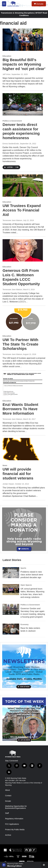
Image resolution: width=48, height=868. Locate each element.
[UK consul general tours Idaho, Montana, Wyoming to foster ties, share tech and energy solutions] (11, 590)
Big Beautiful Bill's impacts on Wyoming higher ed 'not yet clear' (24, 64)
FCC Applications (12, 824)
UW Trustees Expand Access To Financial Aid (22, 210)
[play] (4, 865)
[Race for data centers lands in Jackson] (11, 629)
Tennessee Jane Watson (12, 220)
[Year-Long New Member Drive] (24, 529)
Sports (23, 568)
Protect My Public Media (15, 830)
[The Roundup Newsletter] (24, 666)
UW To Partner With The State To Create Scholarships (20, 344)
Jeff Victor (7, 74)
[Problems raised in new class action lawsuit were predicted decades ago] (11, 573)
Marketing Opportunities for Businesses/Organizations (16, 807)
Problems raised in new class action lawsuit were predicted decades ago (32, 575)
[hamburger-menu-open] (4, 4)
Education (7, 56)
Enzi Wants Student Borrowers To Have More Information (20, 409)
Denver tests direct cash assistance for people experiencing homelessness (21, 131)
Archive (8, 835)
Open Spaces (26, 585)
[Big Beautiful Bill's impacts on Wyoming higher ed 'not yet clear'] (23, 40)
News (5, 465)
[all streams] (45, 865)
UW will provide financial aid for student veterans (18, 474)
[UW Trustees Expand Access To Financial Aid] (23, 186)
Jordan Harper (8, 484)
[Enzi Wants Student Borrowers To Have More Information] (23, 384)
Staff (7, 813)
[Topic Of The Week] (24, 719)
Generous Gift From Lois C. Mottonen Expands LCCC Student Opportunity (21, 277)
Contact (8, 796)
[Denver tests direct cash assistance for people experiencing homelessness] (23, 104)
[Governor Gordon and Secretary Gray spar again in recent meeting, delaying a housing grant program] (11, 609)
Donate (40, 4)
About (7, 790)
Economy (25, 624)
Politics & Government (12, 121)
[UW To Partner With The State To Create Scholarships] (23, 320)
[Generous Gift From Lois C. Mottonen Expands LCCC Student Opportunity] (23, 250)
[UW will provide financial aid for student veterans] (23, 449)
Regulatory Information (14, 819)
